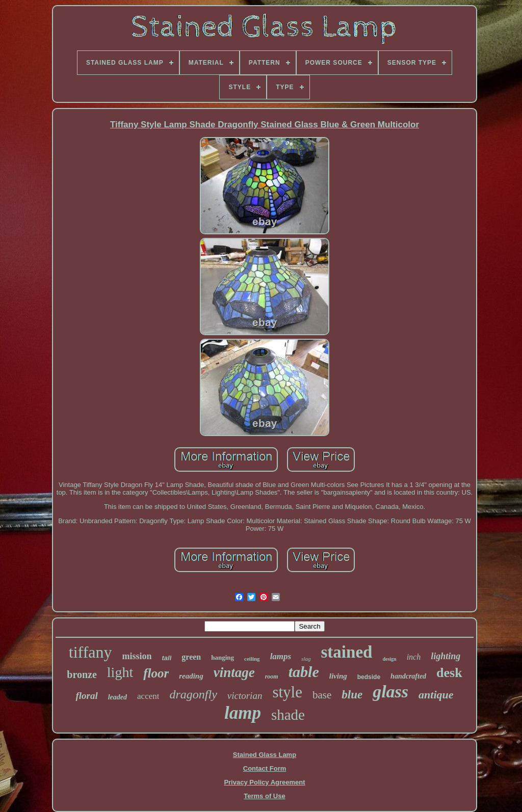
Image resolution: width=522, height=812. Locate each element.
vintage (234, 672)
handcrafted (408, 676)
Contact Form (265, 768)
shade (288, 715)
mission (137, 656)
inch (414, 657)
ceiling (252, 659)
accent (148, 696)
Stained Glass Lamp (265, 755)
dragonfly (193, 694)
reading (191, 676)
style (287, 692)
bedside (369, 677)
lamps (281, 656)
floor (156, 673)
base (322, 695)
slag (306, 659)
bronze (82, 674)
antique (436, 695)
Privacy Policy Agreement (264, 782)
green (191, 657)
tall (167, 658)
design (389, 659)
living (338, 676)
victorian (245, 696)
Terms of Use (264, 796)
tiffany (90, 652)
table (304, 672)
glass (390, 692)
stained (347, 652)
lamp (243, 713)
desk (449, 673)
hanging (223, 657)
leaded (118, 697)
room (272, 676)
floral (86, 696)
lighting (446, 656)
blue (352, 695)
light (120, 672)
